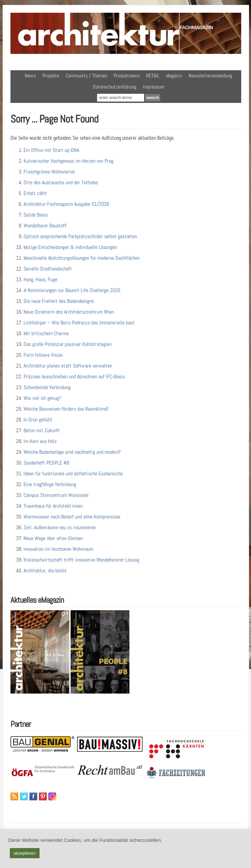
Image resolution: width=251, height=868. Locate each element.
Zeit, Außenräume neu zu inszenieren (60, 527)
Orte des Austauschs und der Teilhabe (61, 182)
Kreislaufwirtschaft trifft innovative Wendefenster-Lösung (81, 560)
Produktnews (127, 76)
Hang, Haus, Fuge (40, 279)
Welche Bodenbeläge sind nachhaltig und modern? (72, 452)
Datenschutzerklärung (115, 87)
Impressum (154, 87)
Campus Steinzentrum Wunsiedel (56, 495)
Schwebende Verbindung (47, 387)
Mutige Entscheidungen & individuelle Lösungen (70, 247)
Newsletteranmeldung (210, 76)
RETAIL (153, 76)
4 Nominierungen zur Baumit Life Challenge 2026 (72, 290)
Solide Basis (36, 215)
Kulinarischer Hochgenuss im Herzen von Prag (68, 161)
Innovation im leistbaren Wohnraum (58, 549)
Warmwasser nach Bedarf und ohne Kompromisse (72, 517)
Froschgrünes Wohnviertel (49, 172)
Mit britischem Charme (46, 333)
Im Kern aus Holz (40, 441)
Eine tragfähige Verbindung (50, 484)
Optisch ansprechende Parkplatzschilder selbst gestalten (80, 236)
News (30, 76)
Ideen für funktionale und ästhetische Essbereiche (73, 474)
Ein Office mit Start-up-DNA (51, 150)
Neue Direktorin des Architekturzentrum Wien (69, 312)
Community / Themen (86, 76)
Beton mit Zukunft (42, 430)
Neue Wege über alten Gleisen (53, 538)
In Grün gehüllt (38, 420)
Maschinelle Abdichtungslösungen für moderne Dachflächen (82, 258)
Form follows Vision (43, 355)
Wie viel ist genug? (42, 398)
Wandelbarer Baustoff (45, 226)
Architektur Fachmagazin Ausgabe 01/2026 (66, 204)
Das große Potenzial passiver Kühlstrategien (67, 344)
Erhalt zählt (35, 193)
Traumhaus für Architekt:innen (53, 506)
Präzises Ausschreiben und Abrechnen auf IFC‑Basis (74, 377)
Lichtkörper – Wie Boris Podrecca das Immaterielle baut (79, 323)
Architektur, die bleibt (45, 571)
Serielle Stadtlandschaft (48, 269)
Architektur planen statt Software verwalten (68, 366)
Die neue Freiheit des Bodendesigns (59, 301)
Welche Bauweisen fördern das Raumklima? (66, 409)
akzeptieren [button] (25, 853)
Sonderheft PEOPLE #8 (46, 463)
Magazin (174, 76)
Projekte (51, 76)
